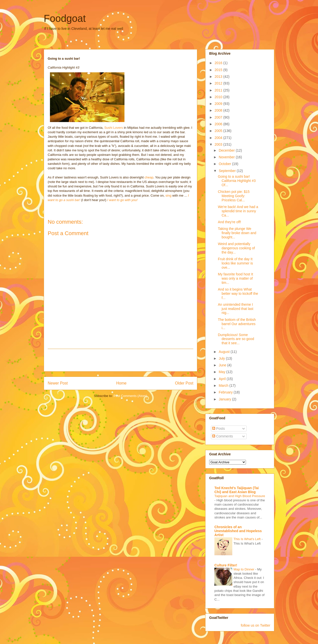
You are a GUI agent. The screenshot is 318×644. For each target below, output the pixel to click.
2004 (219, 138)
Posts (219, 429)
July (222, 358)
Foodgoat (65, 18)
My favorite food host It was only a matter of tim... (236, 278)
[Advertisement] (120, 360)
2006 (219, 124)
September (228, 171)
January (225, 399)
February (226, 392)
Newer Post (58, 383)
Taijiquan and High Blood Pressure (240, 496)
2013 (219, 77)
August (224, 352)
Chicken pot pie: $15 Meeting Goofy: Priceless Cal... (234, 196)
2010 (219, 97)
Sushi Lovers (114, 128)
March (224, 386)
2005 (219, 131)
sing (168, 195)
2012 (219, 83)
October (225, 164)
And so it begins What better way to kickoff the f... (238, 294)
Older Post (184, 383)
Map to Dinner (244, 569)
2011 (219, 90)
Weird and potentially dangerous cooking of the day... (236, 248)
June (223, 365)
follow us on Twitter (256, 625)
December (227, 150)
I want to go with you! (122, 200)
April (223, 379)
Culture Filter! (226, 565)
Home (121, 383)
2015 (219, 70)
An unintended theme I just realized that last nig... (236, 309)
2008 (219, 110)
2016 (219, 63)
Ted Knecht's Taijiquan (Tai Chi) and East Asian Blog (237, 490)
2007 (219, 117)
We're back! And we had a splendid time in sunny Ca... (238, 211)
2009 (219, 104)
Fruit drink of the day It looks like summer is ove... (235, 263)
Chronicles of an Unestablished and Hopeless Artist (238, 531)
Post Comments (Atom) (130, 396)
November (227, 157)
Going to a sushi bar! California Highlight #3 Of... (237, 181)
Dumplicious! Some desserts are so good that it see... (236, 339)
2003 (219, 144)
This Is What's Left (248, 539)
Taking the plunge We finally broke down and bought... (237, 233)
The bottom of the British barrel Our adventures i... (237, 324)
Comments (223, 436)
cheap (149, 177)
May (222, 372)
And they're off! (229, 222)
